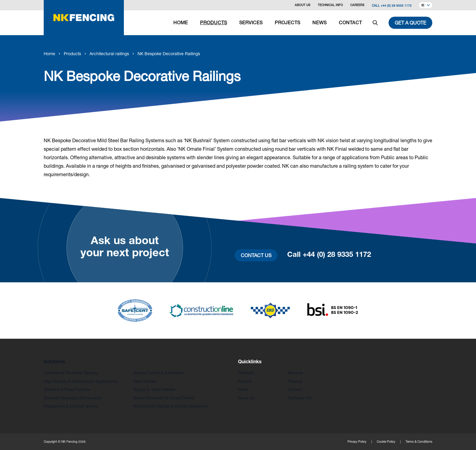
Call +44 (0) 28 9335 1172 (392, 5)
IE (426, 6)
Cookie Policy (386, 442)
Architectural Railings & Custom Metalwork (170, 406)
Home (49, 54)
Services (295, 373)
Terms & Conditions (419, 442)
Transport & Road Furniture (67, 390)
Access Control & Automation (159, 373)
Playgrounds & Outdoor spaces (71, 406)
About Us (303, 5)
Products (72, 54)
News (243, 390)
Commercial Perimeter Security (71, 373)
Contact (295, 390)
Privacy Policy (357, 442)
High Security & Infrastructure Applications (80, 381)
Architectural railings (109, 54)
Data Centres (145, 381)
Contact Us (256, 255)
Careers (357, 5)
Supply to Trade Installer (154, 390)
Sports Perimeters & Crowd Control (164, 398)
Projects (245, 381)
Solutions (54, 362)
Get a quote (410, 23)
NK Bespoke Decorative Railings (169, 54)
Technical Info (330, 5)
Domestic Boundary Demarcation (73, 398)
